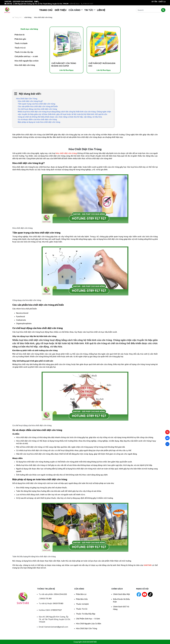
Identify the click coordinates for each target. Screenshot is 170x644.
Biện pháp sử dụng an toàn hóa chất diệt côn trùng (39, 122)
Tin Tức (89, 10)
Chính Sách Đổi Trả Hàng (121, 608)
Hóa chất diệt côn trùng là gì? (30, 101)
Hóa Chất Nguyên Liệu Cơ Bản (89, 624)
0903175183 (58, 603)
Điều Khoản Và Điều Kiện (121, 600)
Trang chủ (18, 17)
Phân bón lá (19, 35)
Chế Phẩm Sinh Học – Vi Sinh (88, 619)
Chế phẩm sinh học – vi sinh (26, 56)
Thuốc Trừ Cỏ (82, 609)
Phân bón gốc (20, 39)
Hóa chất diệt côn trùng (25, 65)
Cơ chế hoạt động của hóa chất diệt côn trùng (37, 109)
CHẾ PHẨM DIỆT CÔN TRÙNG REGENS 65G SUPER (64, 65)
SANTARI (148, 565)
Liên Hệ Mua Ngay (66, 70)
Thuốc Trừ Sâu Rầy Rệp (86, 614)
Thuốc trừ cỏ (20, 48)
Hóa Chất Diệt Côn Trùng (27, 99)
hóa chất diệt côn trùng (66, 153)
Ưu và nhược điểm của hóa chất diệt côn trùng (37, 119)
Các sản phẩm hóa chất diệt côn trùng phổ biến (38, 106)
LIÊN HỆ (8, 4)
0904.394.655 (60, 594)
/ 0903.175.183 (45, 599)
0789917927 (56, 610)
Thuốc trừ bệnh (21, 43)
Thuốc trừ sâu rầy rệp (24, 52)
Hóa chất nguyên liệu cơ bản (27, 61)
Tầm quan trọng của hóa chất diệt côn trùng (36, 104)
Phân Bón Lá (81, 594)
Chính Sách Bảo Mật (121, 594)
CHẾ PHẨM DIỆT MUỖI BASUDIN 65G (102, 65)
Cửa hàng (74, 10)
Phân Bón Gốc (82, 599)
